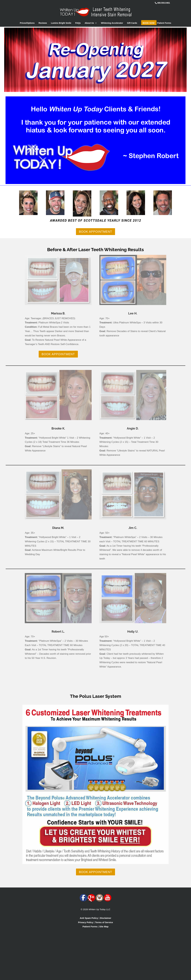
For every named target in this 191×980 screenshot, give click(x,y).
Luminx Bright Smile (61, 23)
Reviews (43, 23)
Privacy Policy (86, 922)
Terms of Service (104, 922)
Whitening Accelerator (112, 23)
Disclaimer (105, 918)
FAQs (78, 23)
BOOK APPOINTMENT (96, 232)
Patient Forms (164, 23)
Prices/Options (27, 23)
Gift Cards (132, 23)
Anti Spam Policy (89, 918)
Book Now (149, 23)
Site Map (104, 927)
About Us (89, 23)
